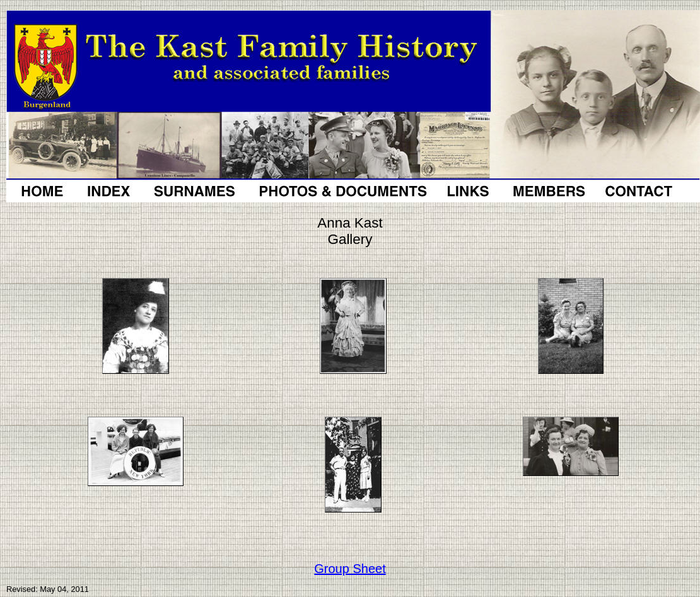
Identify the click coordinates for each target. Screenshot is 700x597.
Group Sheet (350, 569)
